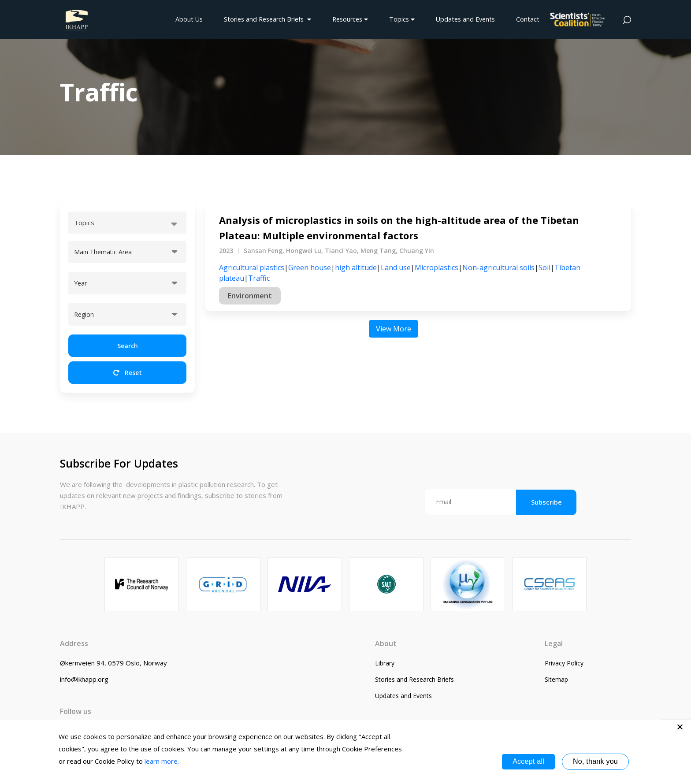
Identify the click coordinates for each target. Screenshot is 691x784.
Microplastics (437, 268)
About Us (189, 19)
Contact (528, 19)
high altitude (356, 268)
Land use (396, 268)
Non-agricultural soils (498, 268)
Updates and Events (465, 19)
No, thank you (595, 761)
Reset (128, 373)
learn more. (162, 761)
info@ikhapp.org (84, 679)
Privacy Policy (564, 663)
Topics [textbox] (84, 223)
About (386, 643)
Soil (544, 268)
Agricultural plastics (252, 268)
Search (128, 346)
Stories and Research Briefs (267, 19)
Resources (350, 19)
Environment (250, 296)
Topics (402, 19)
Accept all (528, 761)
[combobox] (127, 223)
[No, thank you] (680, 727)
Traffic (259, 278)
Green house (310, 268)
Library (385, 663)
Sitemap (556, 679)
